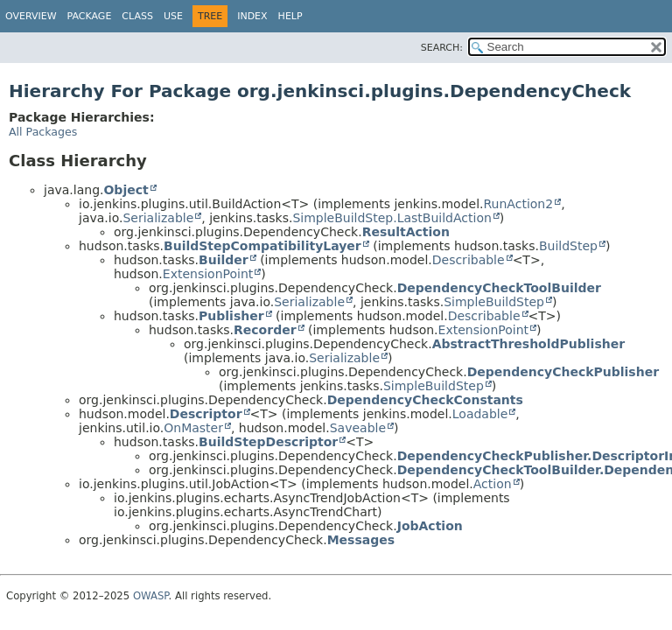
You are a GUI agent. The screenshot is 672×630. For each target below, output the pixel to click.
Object (126, 190)
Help (290, 16)
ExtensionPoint (208, 274)
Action (493, 484)
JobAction (430, 526)
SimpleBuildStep (494, 302)
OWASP (151, 596)
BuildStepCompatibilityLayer (262, 246)
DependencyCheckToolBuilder (499, 288)
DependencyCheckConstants (425, 400)
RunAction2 (519, 204)
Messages (361, 540)
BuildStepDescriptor (268, 442)
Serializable (158, 218)
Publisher (231, 316)
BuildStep (568, 246)
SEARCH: (442, 48)
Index (252, 16)
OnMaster (193, 428)
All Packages (43, 132)
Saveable (358, 428)
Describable (469, 260)
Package (90, 16)
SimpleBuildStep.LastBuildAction (392, 218)
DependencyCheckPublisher (563, 372)
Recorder (265, 330)
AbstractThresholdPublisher (528, 344)
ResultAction (406, 232)
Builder (224, 260)
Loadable (480, 414)
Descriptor (206, 414)
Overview (31, 16)
